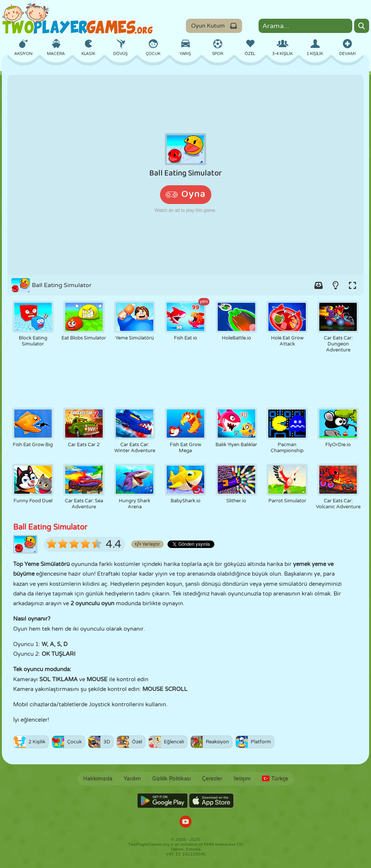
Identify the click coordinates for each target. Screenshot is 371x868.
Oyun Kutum (214, 26)
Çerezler (212, 779)
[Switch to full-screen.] (352, 285)
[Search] (362, 26)
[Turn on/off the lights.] (335, 285)
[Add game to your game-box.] (319, 285)
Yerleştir (147, 544)
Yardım (132, 779)
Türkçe (275, 779)
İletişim (242, 779)
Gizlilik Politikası (171, 779)
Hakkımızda (98, 779)
